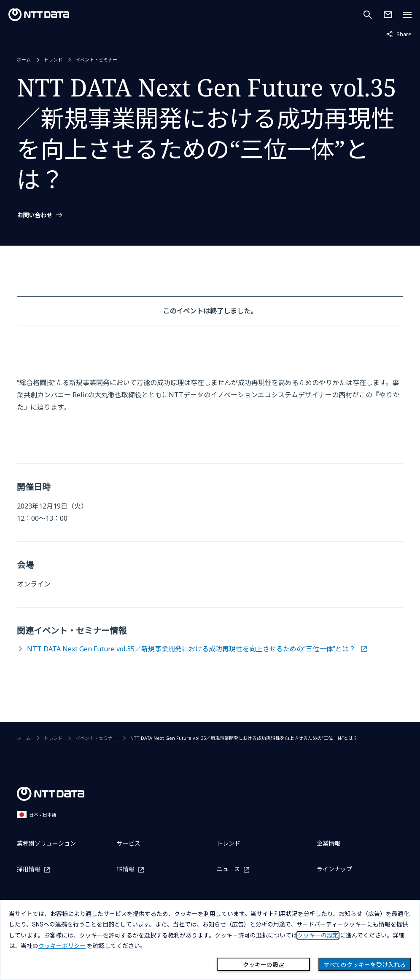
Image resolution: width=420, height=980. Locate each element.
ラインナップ (334, 869)
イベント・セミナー (96, 60)
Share (399, 34)
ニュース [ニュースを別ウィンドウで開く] (228, 869)
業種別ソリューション (46, 843)
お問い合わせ (35, 215)
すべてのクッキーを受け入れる (365, 965)
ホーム (24, 60)
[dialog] (210, 940)
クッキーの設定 (264, 965)
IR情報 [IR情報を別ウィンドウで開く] (126, 869)
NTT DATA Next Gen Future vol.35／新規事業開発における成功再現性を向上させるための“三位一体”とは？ (192, 649)
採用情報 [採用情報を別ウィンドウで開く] (29, 869)
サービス (129, 843)
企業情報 (328, 843)
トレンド (53, 60)
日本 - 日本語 (37, 815)
